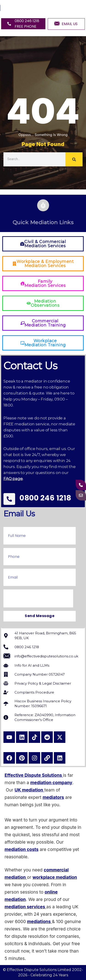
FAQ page (13, 479)
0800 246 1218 (45, 498)
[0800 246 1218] (9, 499)
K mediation (31, 790)
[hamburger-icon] (77, 8)
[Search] (74, 159)
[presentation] (38, 598)
